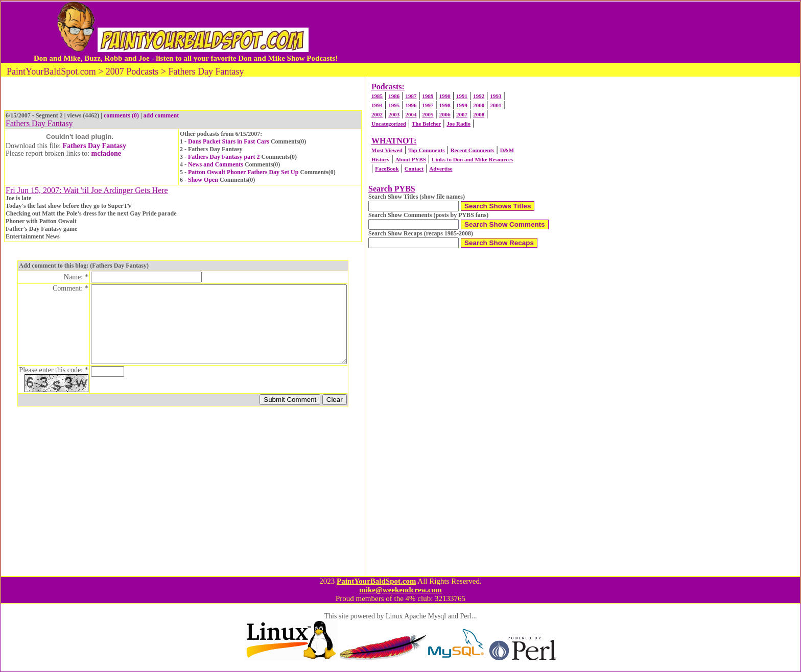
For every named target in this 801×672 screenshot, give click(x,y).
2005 (428, 114)
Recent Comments (473, 150)
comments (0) (121, 115)
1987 (411, 96)
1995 (394, 105)
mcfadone (106, 153)
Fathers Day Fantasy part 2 (224, 157)
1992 (479, 96)
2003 (394, 114)
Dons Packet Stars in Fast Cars (229, 141)
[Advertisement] (550, 32)
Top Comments (426, 150)
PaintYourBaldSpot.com (376, 581)
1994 (377, 105)
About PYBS (411, 159)
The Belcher (426, 124)
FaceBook (387, 169)
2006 (445, 114)
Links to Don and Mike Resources (472, 159)
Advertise (441, 169)
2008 (479, 114)
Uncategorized (389, 124)
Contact (414, 169)
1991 (462, 96)
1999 (462, 105)
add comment (161, 115)
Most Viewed (387, 150)
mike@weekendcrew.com (400, 590)
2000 (479, 105)
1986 (394, 96)
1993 (496, 96)
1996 (411, 105)
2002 (377, 114)
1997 (428, 105)
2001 (496, 105)
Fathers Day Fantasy (95, 146)
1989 (428, 96)
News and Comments (216, 164)
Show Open (203, 180)
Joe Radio (458, 124)
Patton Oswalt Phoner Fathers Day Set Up (243, 172)
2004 (411, 114)
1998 (445, 105)
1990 (445, 96)
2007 (462, 114)
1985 (377, 96)
